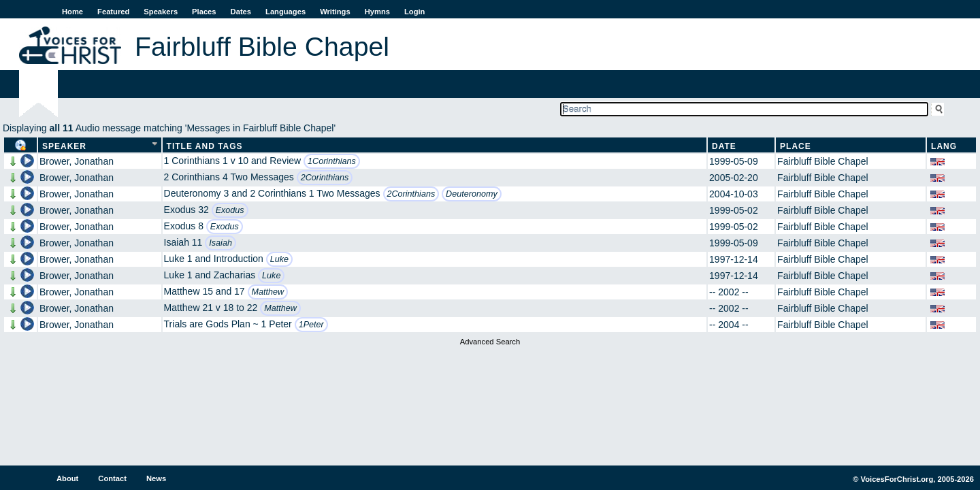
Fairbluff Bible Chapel (823, 161)
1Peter (311, 325)
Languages (285, 12)
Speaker (64, 146)
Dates (241, 12)
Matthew (268, 292)
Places (204, 12)
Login (414, 12)
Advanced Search (490, 342)
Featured (113, 12)
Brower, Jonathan (77, 161)
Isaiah (220, 243)
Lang (944, 146)
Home (72, 12)
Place (796, 146)
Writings (335, 12)
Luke (279, 259)
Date (724, 146)
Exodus (230, 210)
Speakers (161, 12)
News (156, 478)
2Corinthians (325, 178)
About (67, 478)
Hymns (377, 12)
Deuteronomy (472, 194)
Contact (112, 478)
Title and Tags (205, 146)
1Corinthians (332, 161)
